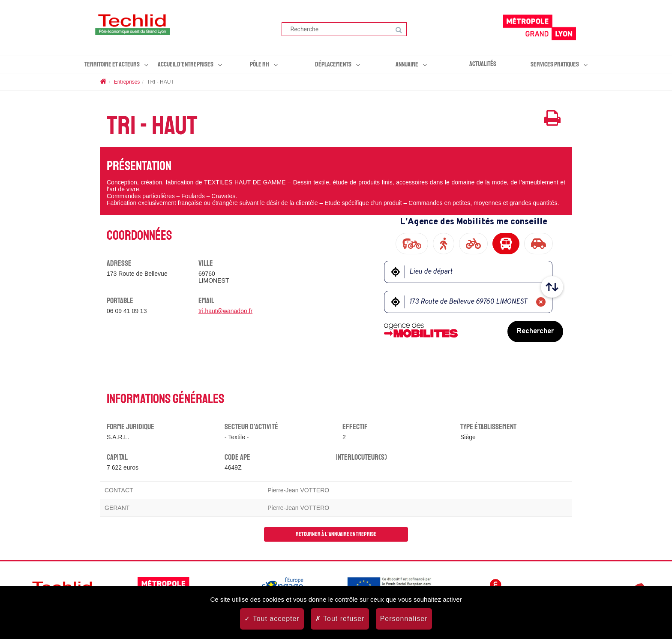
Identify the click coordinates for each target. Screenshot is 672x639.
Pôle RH (259, 64)
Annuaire (407, 64)
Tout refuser (340, 619)
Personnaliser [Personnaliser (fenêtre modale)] (404, 619)
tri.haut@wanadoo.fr (225, 311)
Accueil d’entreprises (186, 64)
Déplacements (333, 64)
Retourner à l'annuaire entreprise (336, 534)
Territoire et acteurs (112, 64)
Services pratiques (555, 64)
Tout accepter (272, 619)
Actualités (483, 64)
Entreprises (127, 82)
